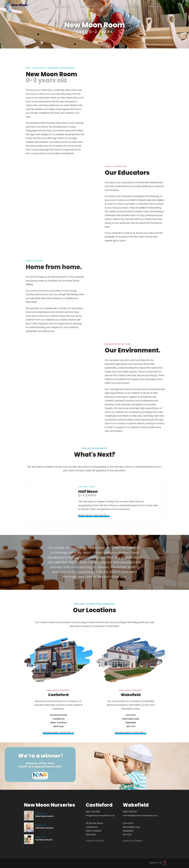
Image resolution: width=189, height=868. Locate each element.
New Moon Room (45, 816)
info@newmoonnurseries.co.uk (100, 816)
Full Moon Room (44, 840)
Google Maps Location (58, 732)
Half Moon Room (44, 828)
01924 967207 (130, 812)
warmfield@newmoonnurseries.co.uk (140, 816)
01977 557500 (93, 812)
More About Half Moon (94, 515)
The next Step (86, 487)
